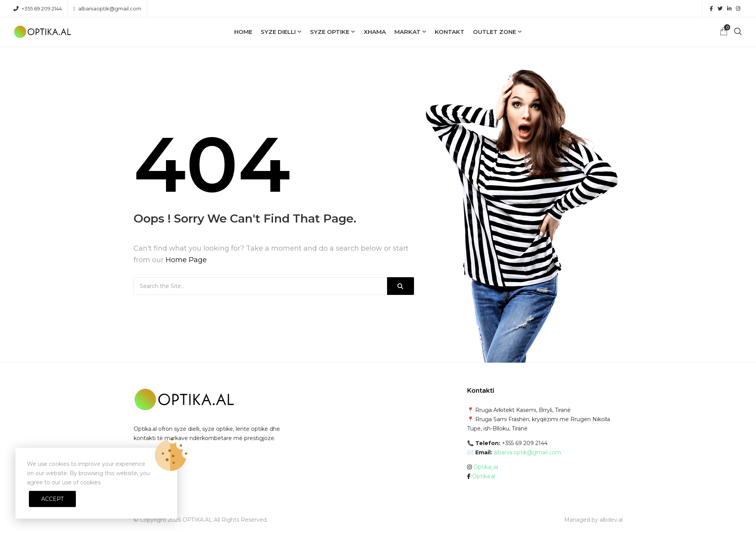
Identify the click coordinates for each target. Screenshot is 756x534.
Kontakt (450, 32)
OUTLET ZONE (495, 32)
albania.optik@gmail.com (527, 452)
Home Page (186, 260)
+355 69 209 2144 (38, 8)
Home (243, 32)
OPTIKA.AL (197, 520)
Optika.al (484, 476)
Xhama (375, 32)
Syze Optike (330, 32)
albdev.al (611, 520)
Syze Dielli (278, 32)
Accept (52, 499)
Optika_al (486, 467)
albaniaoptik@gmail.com (107, 8)
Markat (407, 32)
